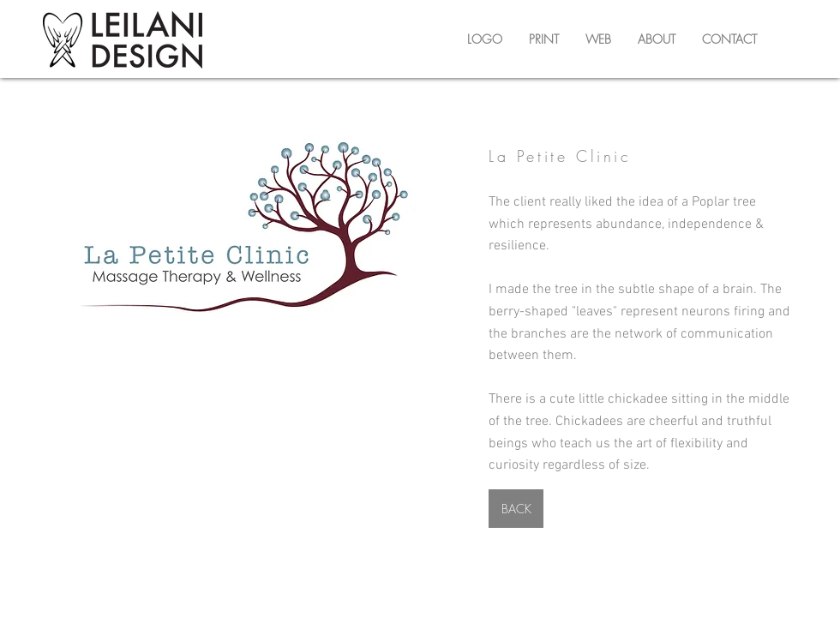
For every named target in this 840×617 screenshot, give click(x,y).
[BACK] (516, 509)
